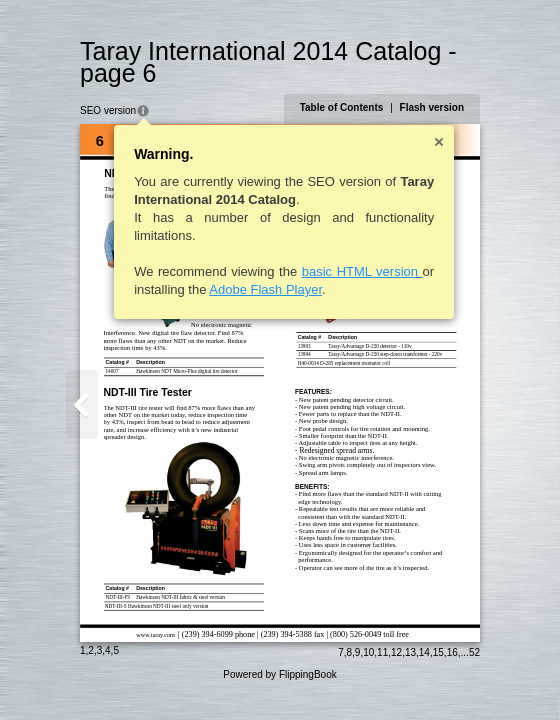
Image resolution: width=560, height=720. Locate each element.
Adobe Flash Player (265, 289)
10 (368, 652)
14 (424, 652)
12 (396, 652)
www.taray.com (155, 634)
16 (452, 652)
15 (438, 652)
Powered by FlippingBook (279, 674)
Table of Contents (342, 107)
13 (410, 652)
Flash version (432, 107)
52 (474, 652)
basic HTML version (362, 271)
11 (382, 652)
